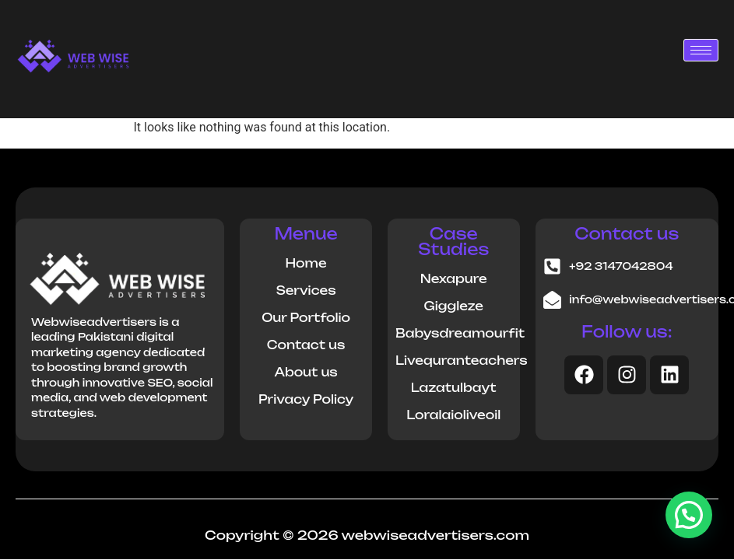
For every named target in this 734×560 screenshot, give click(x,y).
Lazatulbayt (454, 388)
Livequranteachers (462, 360)
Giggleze (454, 306)
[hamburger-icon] (701, 50)
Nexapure (454, 279)
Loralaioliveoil (453, 415)
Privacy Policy (306, 399)
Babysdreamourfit (460, 333)
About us (306, 372)
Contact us (306, 345)
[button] (689, 515)
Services (306, 290)
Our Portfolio (306, 318)
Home (306, 263)
